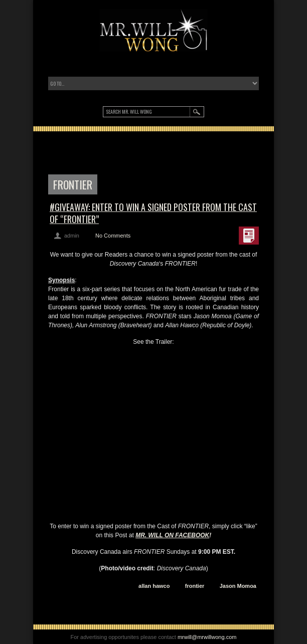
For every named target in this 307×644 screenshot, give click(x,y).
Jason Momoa (238, 586)
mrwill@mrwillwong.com (207, 637)
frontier (195, 586)
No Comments (113, 236)
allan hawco (154, 586)
